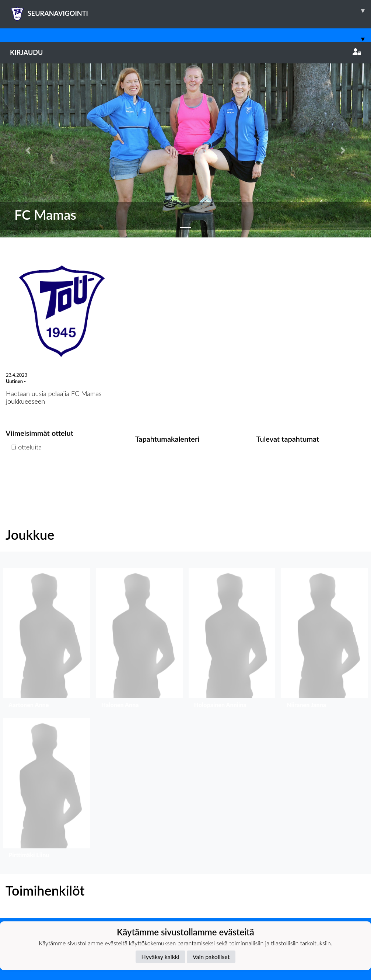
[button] (28, 150)
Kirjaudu (185, 52)
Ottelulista (24, 475)
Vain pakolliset (211, 957)
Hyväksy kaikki (160, 957)
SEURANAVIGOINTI (190, 11)
